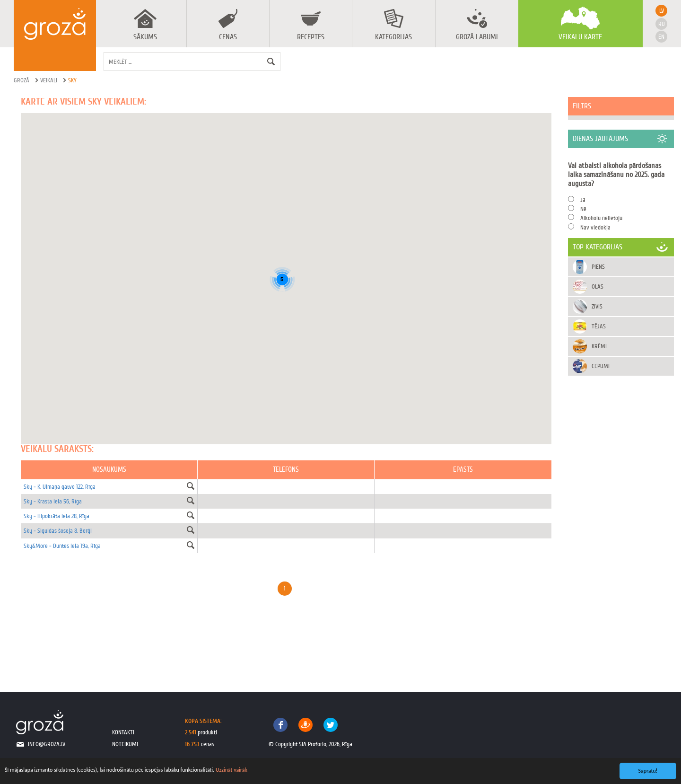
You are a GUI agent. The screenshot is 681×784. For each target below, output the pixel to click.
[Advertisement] (621, 524)
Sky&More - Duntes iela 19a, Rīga (62, 546)
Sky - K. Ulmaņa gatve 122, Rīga (60, 487)
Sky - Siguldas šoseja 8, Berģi (58, 531)
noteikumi (125, 744)
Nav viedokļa (595, 227)
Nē (583, 209)
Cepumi (601, 366)
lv (662, 11)
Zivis (597, 306)
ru (662, 24)
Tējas (599, 326)
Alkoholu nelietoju (601, 218)
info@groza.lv (47, 744)
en (661, 37)
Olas (598, 286)
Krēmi (599, 346)
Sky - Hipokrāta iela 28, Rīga (57, 516)
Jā (583, 200)
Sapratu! (648, 771)
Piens (598, 267)
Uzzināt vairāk (231, 770)
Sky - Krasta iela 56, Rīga (53, 501)
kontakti (123, 732)
